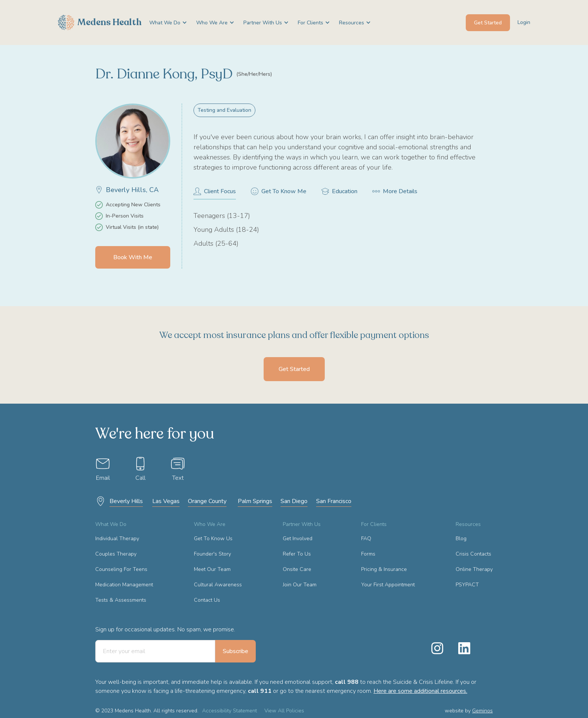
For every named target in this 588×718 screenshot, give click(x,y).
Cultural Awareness (218, 585)
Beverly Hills (126, 501)
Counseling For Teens (121, 569)
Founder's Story (212, 554)
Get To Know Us (213, 538)
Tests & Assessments (121, 600)
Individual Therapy (117, 538)
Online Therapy (474, 569)
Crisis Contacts (473, 554)
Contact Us (207, 600)
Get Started (488, 23)
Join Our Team (300, 585)
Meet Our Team (212, 569)
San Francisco (334, 501)
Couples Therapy (116, 554)
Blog (461, 538)
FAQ (366, 538)
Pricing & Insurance (384, 569)
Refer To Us (297, 554)
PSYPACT (467, 585)
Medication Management (124, 585)
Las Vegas (166, 501)
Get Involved (298, 538)
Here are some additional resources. (420, 691)
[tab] (215, 194)
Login (524, 22)
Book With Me (133, 257)
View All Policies (284, 711)
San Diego (294, 501)
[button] (165, 23)
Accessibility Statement (229, 711)
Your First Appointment (388, 585)
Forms (368, 554)
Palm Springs (255, 501)
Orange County (207, 501)
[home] (100, 23)
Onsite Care (297, 569)
